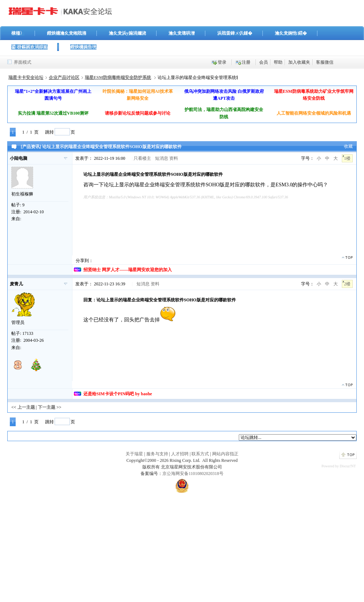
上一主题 (26, 407)
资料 (174, 158)
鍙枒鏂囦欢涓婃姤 (29, 47)
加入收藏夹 (299, 62)
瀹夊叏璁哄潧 (182, 33)
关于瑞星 (134, 454)
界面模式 (23, 62)
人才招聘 (180, 454)
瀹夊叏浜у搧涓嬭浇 (127, 33)
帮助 (278, 62)
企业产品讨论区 (64, 78)
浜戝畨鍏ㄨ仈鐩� (235, 33)
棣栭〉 (18, 33)
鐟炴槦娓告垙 (83, 47)
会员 (264, 62)
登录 (222, 62)
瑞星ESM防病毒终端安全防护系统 (118, 78)
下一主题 (47, 407)
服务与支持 (157, 454)
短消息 (162, 158)
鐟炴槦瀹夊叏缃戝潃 (67, 33)
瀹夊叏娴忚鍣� (291, 33)
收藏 (348, 146)
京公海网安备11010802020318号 (193, 474)
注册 (246, 62)
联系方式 (200, 454)
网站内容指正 (225, 454)
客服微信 (325, 62)
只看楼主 (142, 158)
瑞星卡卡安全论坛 (26, 78)
